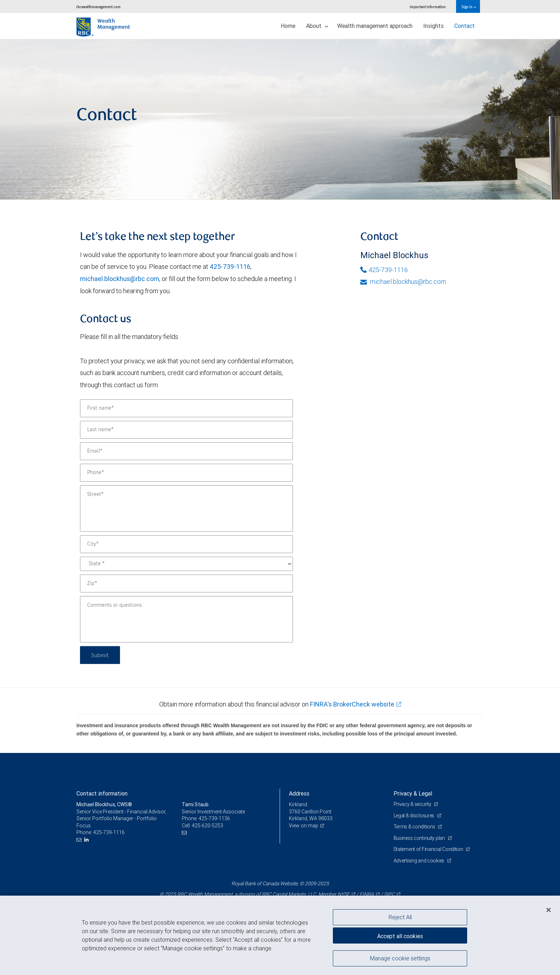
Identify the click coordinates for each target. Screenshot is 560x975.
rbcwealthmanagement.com (98, 7)
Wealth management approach (375, 26)
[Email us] (80, 840)
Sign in (469, 7)
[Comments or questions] (186, 619)
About (317, 26)
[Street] (186, 508)
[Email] (186, 451)
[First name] (186, 408)
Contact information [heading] (102, 793)
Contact (464, 26)
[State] (186, 564)
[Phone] (186, 473)
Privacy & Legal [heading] (413, 793)
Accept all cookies (400, 936)
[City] (186, 544)
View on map (304, 826)
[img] (280, 119)
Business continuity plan (420, 838)
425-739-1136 (214, 818)
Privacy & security (413, 804)
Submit (100, 655)
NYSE (344, 894)
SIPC (389, 894)
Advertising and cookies (419, 861)
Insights (433, 26)
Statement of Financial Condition (429, 849)
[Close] (549, 910)
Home (288, 26)
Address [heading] (299, 793)
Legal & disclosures (414, 816)
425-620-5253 (207, 826)
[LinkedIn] (87, 840)
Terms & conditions (415, 827)
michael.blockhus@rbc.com (120, 279)
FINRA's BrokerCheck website (352, 704)
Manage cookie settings (400, 958)
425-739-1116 (230, 267)
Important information (428, 7)
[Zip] (186, 583)
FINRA (367, 894)
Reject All (400, 917)
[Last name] (186, 430)
